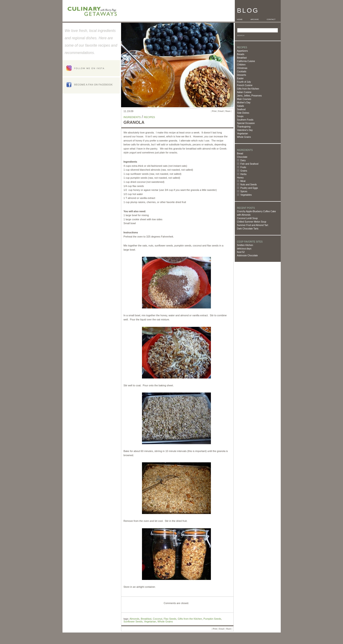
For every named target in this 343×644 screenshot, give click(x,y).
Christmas (242, 68)
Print (214, 111)
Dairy (243, 160)
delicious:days (244, 249)
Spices (244, 191)
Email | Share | (225, 111)
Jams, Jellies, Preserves (249, 96)
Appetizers (242, 51)
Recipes (149, 117)
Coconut (157, 619)
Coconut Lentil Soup (247, 218)
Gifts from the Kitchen (248, 89)
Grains (244, 171)
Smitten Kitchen (245, 245)
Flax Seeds (170, 619)
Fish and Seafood (249, 164)
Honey (240, 178)
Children (241, 65)
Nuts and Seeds (248, 185)
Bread (240, 154)
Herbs (243, 174)
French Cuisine (245, 85)
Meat (243, 181)
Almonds (135, 619)
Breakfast (242, 58)
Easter (240, 78)
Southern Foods (245, 120)
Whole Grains (244, 137)
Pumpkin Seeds (212, 619)
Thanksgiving (244, 127)
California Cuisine (246, 61)
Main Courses (244, 99)
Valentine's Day (245, 130)
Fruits (243, 167)
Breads (241, 54)
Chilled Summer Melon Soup (252, 222)
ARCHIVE (255, 19)
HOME (240, 19)
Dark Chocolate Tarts (248, 229)
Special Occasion (246, 123)
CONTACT (271, 19)
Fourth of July (244, 82)
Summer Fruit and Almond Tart (253, 225)
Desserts (242, 75)
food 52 (241, 252)
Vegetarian (243, 134)
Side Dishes (243, 113)
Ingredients (132, 117)
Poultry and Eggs (249, 188)
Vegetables (246, 195)
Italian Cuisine (244, 92)
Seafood (241, 109)
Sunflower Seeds (133, 621)
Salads (241, 106)
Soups (240, 116)
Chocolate (242, 157)
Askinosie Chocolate (248, 256)
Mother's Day (244, 103)
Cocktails (242, 72)
